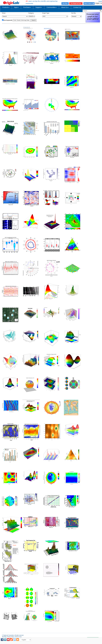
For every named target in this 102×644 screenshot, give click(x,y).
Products (6, 7)
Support (39, 7)
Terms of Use (18, 637)
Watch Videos (89, 3)
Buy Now (65, 3)
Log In (100, 1)
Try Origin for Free (76, 3)
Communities (52, 7)
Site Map (4, 637)
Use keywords (8, 20)
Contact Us (77, 7)
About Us (65, 7)
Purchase (27, 7)
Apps (16, 7)
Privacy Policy (11, 637)
